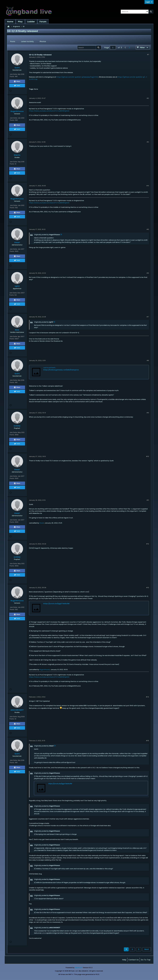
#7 (148, 317)
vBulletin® (79, 968)
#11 (148, 500)
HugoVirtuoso (44, 670)
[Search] (135, 12)
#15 (147, 741)
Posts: (12, 76)
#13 (148, 588)
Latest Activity (27, 41)
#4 (148, 186)
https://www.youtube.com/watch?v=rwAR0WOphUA (49, 111)
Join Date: (14, 74)
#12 (148, 544)
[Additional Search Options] (147, 12)
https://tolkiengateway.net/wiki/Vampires (61, 370)
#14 (147, 697)
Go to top (146, 960)
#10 (147, 456)
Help (124, 960)
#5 (148, 229)
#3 (148, 142)
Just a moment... (50, 368)
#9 (148, 413)
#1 (148, 55)
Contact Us (134, 960)
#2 (148, 98)
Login (149, 2)
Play (20, 22)
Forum (43, 22)
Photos (43, 41)
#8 (148, 360)
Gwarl (42, 523)
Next (147, 949)
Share (17, 81)
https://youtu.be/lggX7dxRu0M (56, 604)
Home (10, 22)
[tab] (13, 42)
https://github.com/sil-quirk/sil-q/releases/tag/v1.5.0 (77, 77)
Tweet (17, 86)
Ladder (31, 22)
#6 (148, 273)
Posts (13, 41)
